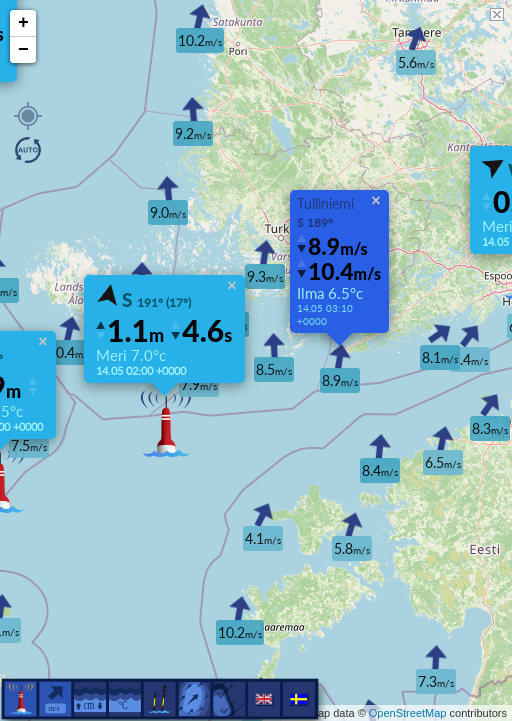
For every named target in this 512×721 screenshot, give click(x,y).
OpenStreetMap (408, 713)
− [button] (23, 50)
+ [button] (23, 23)
